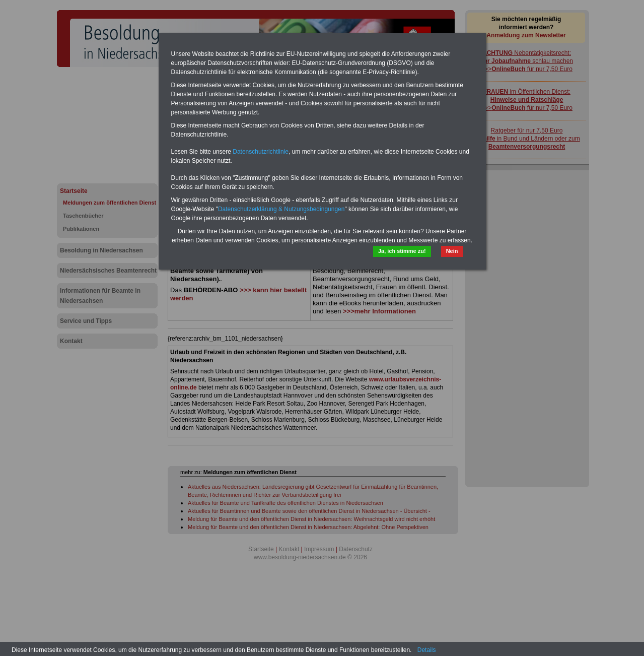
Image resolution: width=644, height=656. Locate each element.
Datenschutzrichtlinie (261, 152)
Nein (452, 251)
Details (427, 650)
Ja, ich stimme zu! (402, 251)
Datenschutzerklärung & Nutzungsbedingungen (281, 209)
